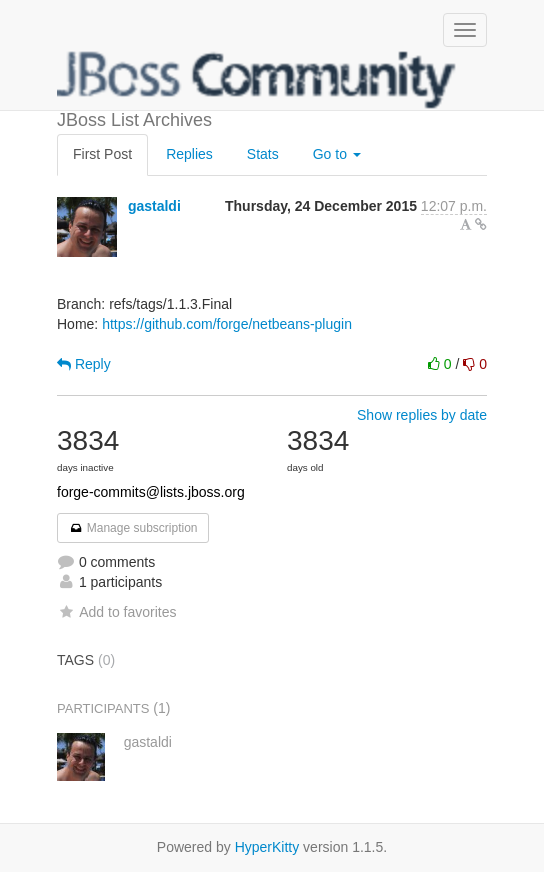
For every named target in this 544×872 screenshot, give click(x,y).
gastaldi (154, 206)
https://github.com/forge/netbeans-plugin (227, 324)
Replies (189, 154)
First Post (102, 154)
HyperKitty (267, 847)
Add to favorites (116, 612)
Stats (263, 154)
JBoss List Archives (257, 80)
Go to (337, 154)
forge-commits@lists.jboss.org (151, 492)
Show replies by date (422, 415)
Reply (84, 364)
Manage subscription (133, 528)
